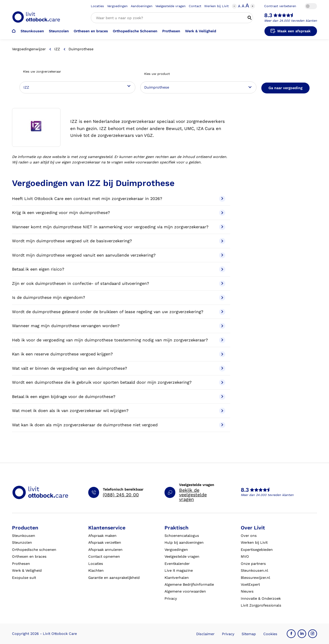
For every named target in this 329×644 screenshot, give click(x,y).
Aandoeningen (142, 6)
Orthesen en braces (91, 31)
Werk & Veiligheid (201, 31)
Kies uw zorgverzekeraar (42, 72)
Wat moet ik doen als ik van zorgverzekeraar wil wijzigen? (119, 411)
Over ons (249, 536)
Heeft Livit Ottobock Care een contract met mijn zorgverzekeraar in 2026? (119, 199)
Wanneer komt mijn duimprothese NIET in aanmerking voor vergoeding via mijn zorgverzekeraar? (119, 227)
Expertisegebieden (257, 550)
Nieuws (247, 591)
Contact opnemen (104, 556)
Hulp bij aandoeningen (184, 542)
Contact (195, 6)
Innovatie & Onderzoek (261, 598)
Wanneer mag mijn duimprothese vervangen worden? (119, 326)
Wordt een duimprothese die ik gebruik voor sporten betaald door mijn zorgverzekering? (119, 382)
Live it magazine (179, 570)
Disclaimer (205, 634)
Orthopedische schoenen (34, 550)
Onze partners (253, 564)
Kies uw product (157, 74)
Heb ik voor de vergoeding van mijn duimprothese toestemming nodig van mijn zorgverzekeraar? (119, 340)
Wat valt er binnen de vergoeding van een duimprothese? (119, 368)
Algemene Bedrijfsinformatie (189, 584)
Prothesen (171, 31)
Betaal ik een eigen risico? (119, 269)
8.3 (268, 15)
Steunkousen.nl (254, 570)
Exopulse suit (24, 578)
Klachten (96, 570)
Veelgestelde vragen (170, 6)
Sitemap (249, 634)
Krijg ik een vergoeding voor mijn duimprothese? (119, 213)
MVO (245, 556)
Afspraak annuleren (105, 550)
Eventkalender (177, 564)
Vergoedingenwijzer (29, 49)
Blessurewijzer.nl (255, 578)
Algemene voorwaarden (185, 591)
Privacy (171, 598)
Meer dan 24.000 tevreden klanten (291, 21)
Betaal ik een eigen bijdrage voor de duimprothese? (119, 397)
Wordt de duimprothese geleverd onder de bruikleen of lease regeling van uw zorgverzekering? (119, 312)
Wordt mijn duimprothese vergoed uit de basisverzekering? (119, 241)
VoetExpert (250, 584)
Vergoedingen (117, 6)
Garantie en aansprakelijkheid (114, 578)
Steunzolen (59, 31)
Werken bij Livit (216, 6)
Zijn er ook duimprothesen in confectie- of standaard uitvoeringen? (119, 284)
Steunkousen (32, 31)
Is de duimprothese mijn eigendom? (119, 298)
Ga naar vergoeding (285, 88)
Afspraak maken (102, 536)
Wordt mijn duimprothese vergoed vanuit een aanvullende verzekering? (119, 255)
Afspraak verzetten (105, 542)
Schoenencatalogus (182, 536)
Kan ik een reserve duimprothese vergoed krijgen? (119, 354)
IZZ (57, 49)
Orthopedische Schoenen (135, 31)
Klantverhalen (177, 578)
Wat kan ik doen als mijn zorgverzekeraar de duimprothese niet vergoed (119, 425)
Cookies (270, 634)
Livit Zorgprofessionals (261, 605)
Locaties (97, 6)
